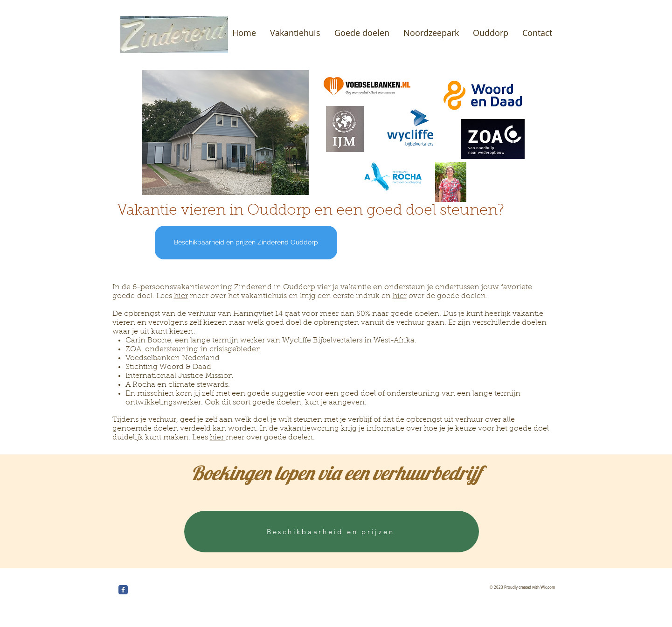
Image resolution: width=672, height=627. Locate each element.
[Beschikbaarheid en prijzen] (332, 532)
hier (181, 296)
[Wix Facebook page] (123, 590)
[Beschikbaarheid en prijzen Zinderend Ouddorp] (246, 243)
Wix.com (548, 587)
